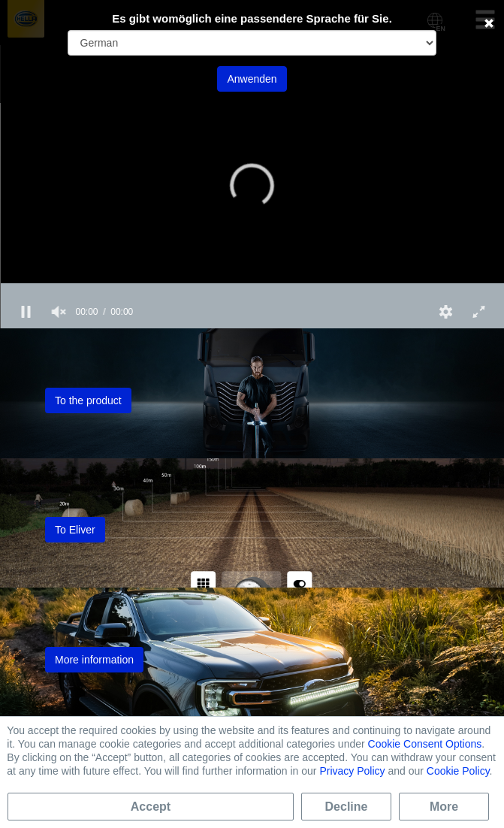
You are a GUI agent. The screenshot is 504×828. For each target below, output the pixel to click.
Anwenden (252, 79)
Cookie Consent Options (425, 744)
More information (94, 660)
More (444, 807)
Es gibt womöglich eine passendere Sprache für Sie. (252, 18)
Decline (347, 807)
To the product (88, 400)
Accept (151, 807)
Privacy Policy (352, 771)
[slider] (252, 289)
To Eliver (75, 530)
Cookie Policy (458, 771)
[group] (59, 312)
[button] (252, 186)
